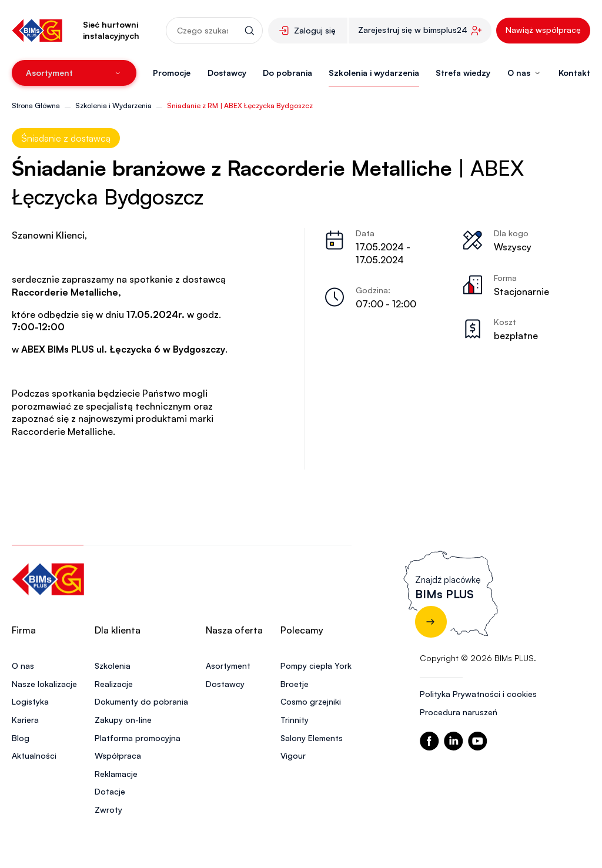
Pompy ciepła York (316, 666)
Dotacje (110, 791)
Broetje (295, 684)
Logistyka (30, 701)
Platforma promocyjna (138, 738)
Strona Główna (36, 105)
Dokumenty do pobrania (141, 701)
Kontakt (574, 73)
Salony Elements (312, 738)
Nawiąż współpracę (543, 30)
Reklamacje (116, 774)
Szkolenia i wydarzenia (374, 73)
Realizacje (114, 684)
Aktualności (34, 755)
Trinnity (295, 720)
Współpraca (118, 755)
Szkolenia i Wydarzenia (113, 105)
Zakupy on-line (123, 720)
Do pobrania (287, 73)
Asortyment (228, 666)
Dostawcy (227, 73)
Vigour (293, 755)
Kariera (25, 720)
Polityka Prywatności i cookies (478, 694)
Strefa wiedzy (463, 73)
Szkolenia (113, 666)
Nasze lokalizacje (44, 684)
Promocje (172, 73)
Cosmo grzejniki (311, 701)
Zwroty (108, 810)
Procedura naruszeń (459, 712)
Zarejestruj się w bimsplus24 (413, 30)
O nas (23, 666)
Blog (21, 738)
